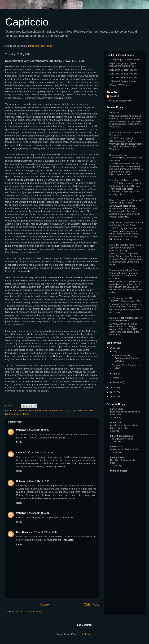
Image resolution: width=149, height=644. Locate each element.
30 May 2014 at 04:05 (38, 430)
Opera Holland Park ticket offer (125, 449)
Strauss (25, 414)
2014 (113, 348)
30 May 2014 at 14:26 (42, 452)
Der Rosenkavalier (54, 410)
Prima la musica (119, 471)
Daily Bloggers (24, 532)
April (115, 373)
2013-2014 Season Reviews (123, 70)
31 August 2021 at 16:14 (45, 532)
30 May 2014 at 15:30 (38, 481)
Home (45, 605)
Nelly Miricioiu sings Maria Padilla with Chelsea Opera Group (126, 224)
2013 (113, 388)
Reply (19, 442)
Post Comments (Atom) (31, 612)
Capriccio (27, 22)
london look (68, 540)
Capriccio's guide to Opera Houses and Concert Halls (123, 65)
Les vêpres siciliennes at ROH (124, 180)
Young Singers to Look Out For (125, 59)
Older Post (91, 605)
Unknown (21, 430)
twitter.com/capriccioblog (40, 46)
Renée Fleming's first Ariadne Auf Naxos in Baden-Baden (126, 201)
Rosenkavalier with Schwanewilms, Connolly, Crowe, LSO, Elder (126, 158)
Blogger (88, 634)
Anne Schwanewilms (23, 410)
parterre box (117, 409)
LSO (67, 410)
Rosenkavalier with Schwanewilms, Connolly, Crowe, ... (126, 358)
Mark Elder (89, 410)
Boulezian (115, 422)
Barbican (39, 410)
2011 (113, 396)
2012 (113, 392)
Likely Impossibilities (122, 436)
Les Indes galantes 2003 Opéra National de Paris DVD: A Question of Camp (125, 248)
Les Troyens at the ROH (121, 298)
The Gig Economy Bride (122, 439)
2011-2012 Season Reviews (123, 77)
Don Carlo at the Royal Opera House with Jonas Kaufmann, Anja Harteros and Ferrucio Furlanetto (124, 274)
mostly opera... (118, 457)
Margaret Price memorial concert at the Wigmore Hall (126, 319)
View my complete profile (119, 101)
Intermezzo (116, 447)
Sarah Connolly (13, 414)
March (116, 378)
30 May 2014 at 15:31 (38, 513)
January (117, 382)
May (115, 352)
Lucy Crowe (76, 410)
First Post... (115, 113)
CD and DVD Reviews (120, 85)
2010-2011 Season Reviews (123, 81)
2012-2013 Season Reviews (123, 74)
